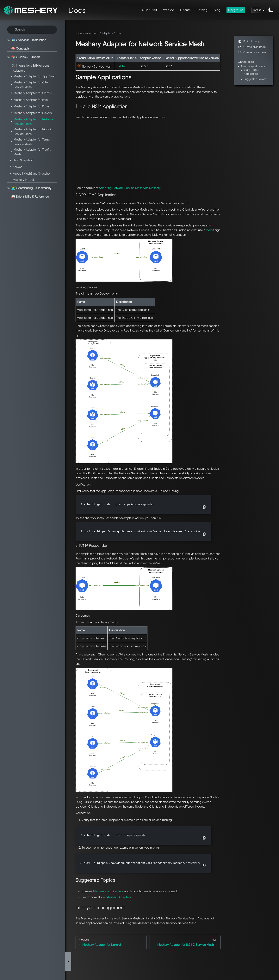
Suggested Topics (255, 79)
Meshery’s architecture (108, 891)
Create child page (252, 47)
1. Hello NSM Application (251, 72)
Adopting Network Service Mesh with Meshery (130, 188)
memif (210, 230)
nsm (118, 33)
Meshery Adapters (119, 897)
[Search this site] (32, 30)
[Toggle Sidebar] (68, 804)
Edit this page (249, 41)
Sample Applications (253, 66)
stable (121, 66)
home (79, 33)
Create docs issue (252, 52)
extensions (92, 33)
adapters (107, 33)
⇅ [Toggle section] (8, 40)
